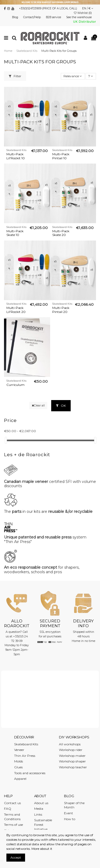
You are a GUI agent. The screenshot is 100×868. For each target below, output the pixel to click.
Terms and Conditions (12, 817)
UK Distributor (85, 22)
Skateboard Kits (26, 744)
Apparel (20, 779)
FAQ (8, 809)
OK (61, 406)
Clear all (38, 406)
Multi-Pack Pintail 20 (61, 310)
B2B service (54, 17)
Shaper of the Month (74, 805)
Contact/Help (32, 17)
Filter (15, 76)
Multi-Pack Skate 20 (61, 233)
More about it (42, 849)
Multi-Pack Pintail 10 (61, 156)
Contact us (12, 803)
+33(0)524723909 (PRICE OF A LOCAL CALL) (48, 8)
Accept (16, 857)
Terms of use (13, 825)
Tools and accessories (30, 773)
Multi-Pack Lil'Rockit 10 (16, 156)
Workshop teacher (73, 767)
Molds (19, 761)
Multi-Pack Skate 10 (15, 233)
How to (70, 819)
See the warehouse (79, 17)
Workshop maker (72, 756)
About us (41, 803)
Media (39, 809)
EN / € (88, 8)
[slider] (6, 440)
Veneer (19, 750)
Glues (18, 767)
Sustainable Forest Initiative (43, 825)
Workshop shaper (72, 761)
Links (38, 814)
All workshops (70, 744)
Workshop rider (71, 750)
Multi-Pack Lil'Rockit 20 (16, 310)
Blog (15, 17)
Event (69, 813)
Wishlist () (83, 13)
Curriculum (15, 385)
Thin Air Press (25, 756)
